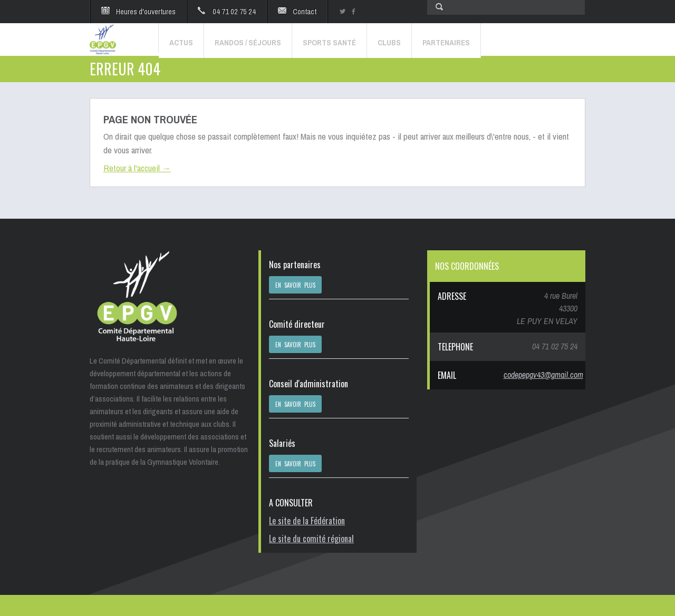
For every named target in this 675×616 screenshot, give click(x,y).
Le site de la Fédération (307, 521)
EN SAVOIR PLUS (295, 285)
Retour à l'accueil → (137, 168)
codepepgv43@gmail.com (543, 375)
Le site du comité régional (311, 539)
